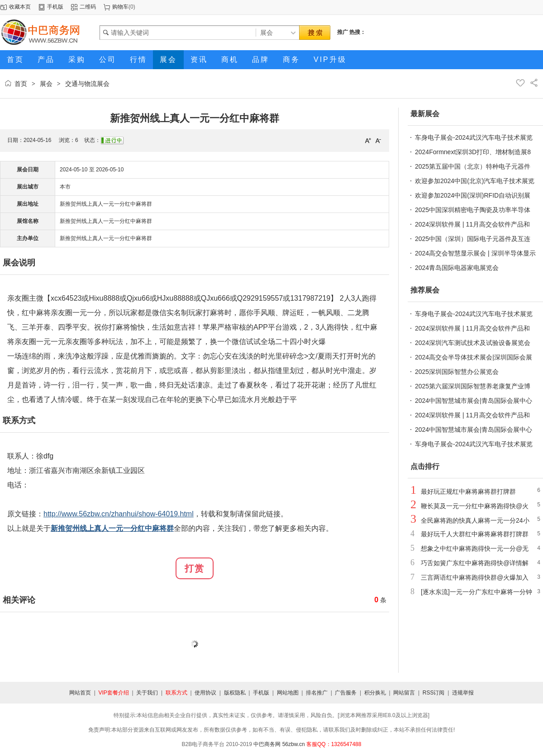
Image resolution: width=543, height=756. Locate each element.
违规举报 (463, 693)
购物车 (120, 7)
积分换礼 (375, 693)
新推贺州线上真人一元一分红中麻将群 (106, 204)
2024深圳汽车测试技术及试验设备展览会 (473, 343)
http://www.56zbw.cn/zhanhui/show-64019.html (119, 514)
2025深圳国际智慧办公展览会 (457, 372)
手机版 (55, 7)
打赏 (195, 568)
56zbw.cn (294, 744)
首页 (21, 84)
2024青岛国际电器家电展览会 (457, 268)
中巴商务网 (267, 744)
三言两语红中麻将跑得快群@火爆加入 (475, 577)
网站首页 (80, 693)
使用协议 (205, 693)
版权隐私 (235, 693)
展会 (46, 84)
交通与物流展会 (87, 84)
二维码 (88, 7)
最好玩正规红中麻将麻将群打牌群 (468, 491)
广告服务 (346, 693)
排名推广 (317, 693)
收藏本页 (20, 7)
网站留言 (404, 693)
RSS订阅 (434, 693)
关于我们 (147, 693)
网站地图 (288, 693)
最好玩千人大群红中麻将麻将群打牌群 (475, 534)
